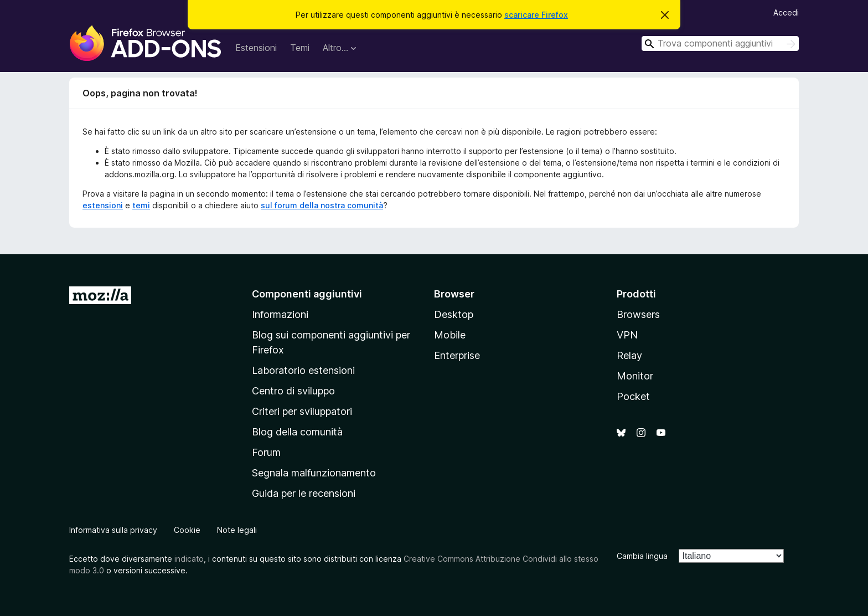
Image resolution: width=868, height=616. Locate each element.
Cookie (187, 530)
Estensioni (256, 48)
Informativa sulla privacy (113, 530)
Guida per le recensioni (304, 493)
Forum (266, 452)
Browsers (638, 314)
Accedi (786, 12)
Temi (300, 48)
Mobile (450, 335)
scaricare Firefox (536, 15)
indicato (189, 559)
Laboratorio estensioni (303, 370)
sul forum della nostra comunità (322, 205)
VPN (627, 335)
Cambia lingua (642, 556)
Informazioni (280, 314)
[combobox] (720, 43)
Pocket (633, 396)
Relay (629, 355)
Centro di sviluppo (293, 391)
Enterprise (457, 355)
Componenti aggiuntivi (307, 294)
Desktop (454, 314)
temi (141, 205)
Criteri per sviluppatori (302, 411)
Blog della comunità (297, 432)
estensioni (103, 205)
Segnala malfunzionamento (314, 473)
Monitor (635, 376)
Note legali (237, 530)
